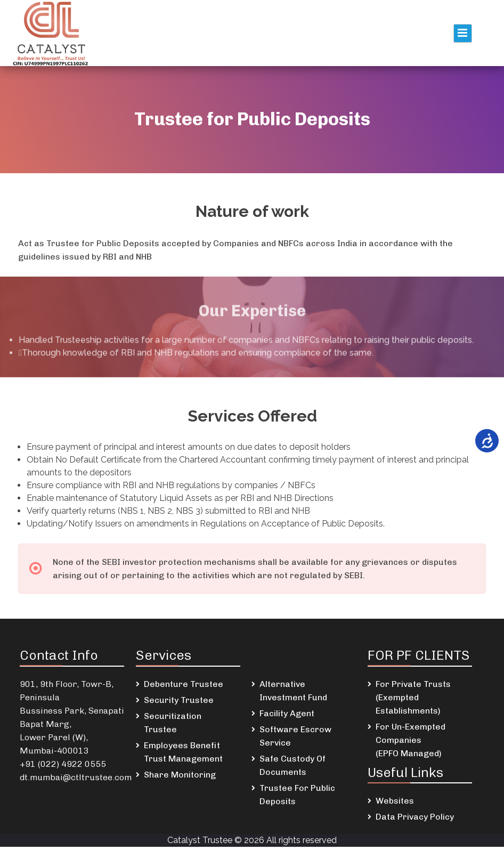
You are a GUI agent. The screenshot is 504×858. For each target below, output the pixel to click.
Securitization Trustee (173, 723)
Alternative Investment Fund (293, 691)
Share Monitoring (180, 775)
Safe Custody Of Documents (292, 765)
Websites (395, 801)
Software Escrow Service (295, 736)
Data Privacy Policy (415, 817)
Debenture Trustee (184, 684)
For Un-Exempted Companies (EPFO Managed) (410, 740)
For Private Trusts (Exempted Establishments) (413, 697)
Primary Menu (463, 33)
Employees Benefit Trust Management (183, 752)
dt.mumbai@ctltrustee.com (76, 777)
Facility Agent (287, 713)
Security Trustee (179, 700)
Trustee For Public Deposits (297, 795)
